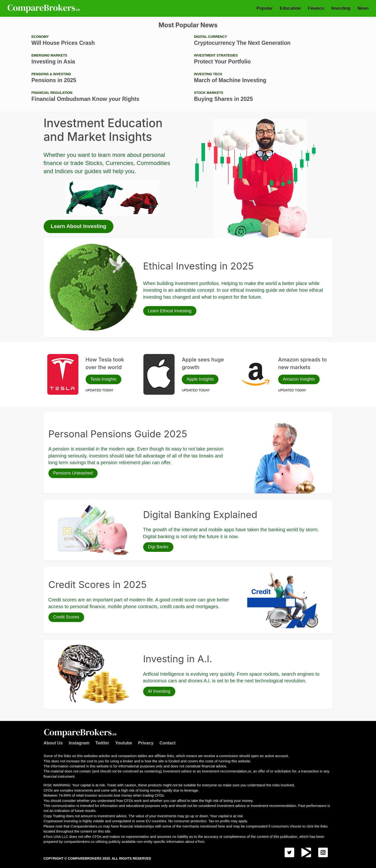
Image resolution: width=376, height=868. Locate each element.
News (363, 8)
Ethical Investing (61, 245)
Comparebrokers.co (44, 8)
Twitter (102, 743)
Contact (167, 743)
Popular (265, 8)
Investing (341, 8)
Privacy (146, 743)
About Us (53, 743)
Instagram (79, 743)
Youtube (124, 743)
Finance (316, 8)
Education (290, 8)
